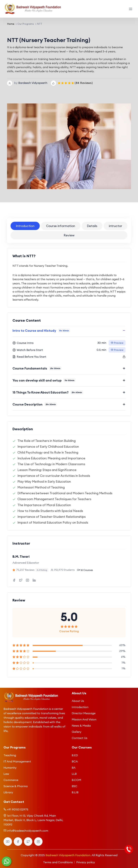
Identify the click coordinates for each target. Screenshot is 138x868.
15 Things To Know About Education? (48, 392)
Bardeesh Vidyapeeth (33, 83)
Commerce (11, 780)
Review (69, 235)
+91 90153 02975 (18, 809)
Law (6, 774)
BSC (75, 786)
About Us (78, 701)
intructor (115, 226)
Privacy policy (86, 862)
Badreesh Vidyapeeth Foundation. (68, 855)
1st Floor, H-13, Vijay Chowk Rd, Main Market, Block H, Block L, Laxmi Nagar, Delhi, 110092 (33, 820)
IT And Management (17, 761)
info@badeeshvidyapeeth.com (28, 831)
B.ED (75, 755)
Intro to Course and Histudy (41, 331)
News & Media (81, 726)
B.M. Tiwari (21, 557)
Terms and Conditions (58, 862)
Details (92, 226)
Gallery (77, 732)
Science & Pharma (16, 786)
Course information (61, 226)
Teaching (10, 755)
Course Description (35, 404)
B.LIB (75, 792)
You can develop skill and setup (44, 380)
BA (74, 768)
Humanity (10, 768)
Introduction (25, 226)
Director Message (84, 713)
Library (8, 792)
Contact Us (80, 738)
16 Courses (85, 570)
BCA (75, 761)
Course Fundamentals (37, 368)
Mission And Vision (84, 719)
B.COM (76, 780)
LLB (74, 774)
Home (11, 24)
